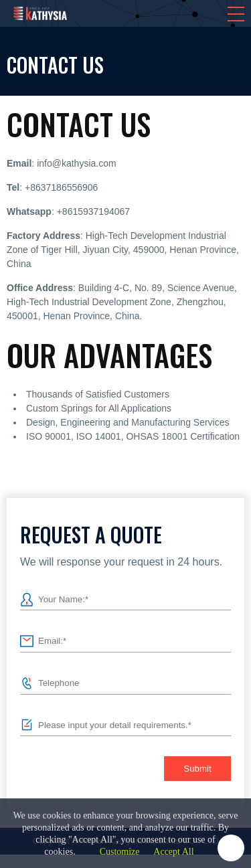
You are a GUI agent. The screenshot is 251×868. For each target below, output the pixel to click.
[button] (236, 14)
